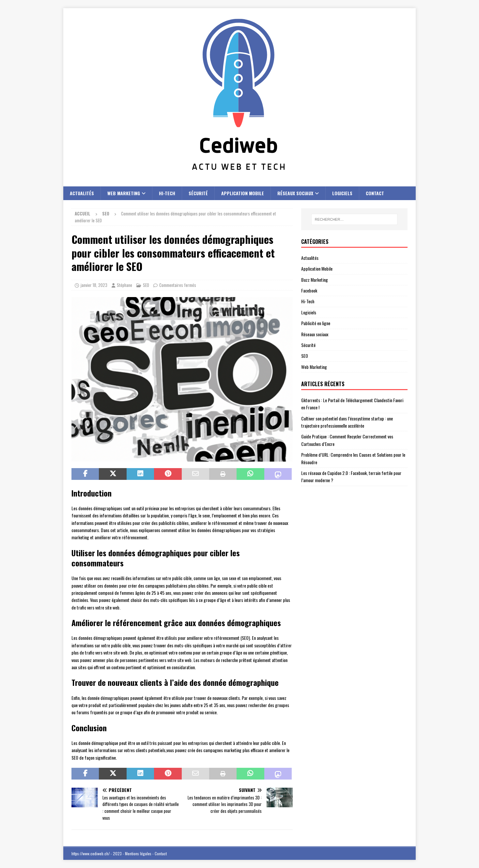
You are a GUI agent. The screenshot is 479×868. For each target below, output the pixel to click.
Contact (375, 193)
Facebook (309, 290)
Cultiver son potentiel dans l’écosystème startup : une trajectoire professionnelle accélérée (347, 422)
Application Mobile (243, 193)
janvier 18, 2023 (94, 285)
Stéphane (124, 285)
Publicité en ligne (316, 323)
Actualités (82, 193)
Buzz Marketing (315, 280)
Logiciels (342, 193)
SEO (146, 285)
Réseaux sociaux (295, 193)
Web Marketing (124, 193)
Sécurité (198, 193)
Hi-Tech (167, 193)
